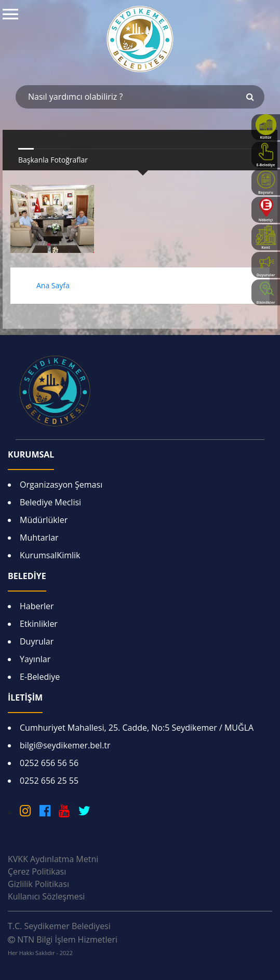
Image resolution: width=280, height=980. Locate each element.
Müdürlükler (44, 520)
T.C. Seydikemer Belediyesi (59, 926)
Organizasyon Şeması (61, 485)
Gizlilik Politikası (38, 884)
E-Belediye (40, 677)
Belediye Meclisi (50, 502)
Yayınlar (35, 659)
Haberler (37, 606)
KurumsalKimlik (50, 555)
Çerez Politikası (37, 871)
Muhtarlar (39, 538)
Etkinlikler (39, 624)
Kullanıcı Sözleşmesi (46, 896)
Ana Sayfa (53, 285)
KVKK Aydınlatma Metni (53, 859)
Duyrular (37, 641)
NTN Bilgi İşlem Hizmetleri (63, 945)
